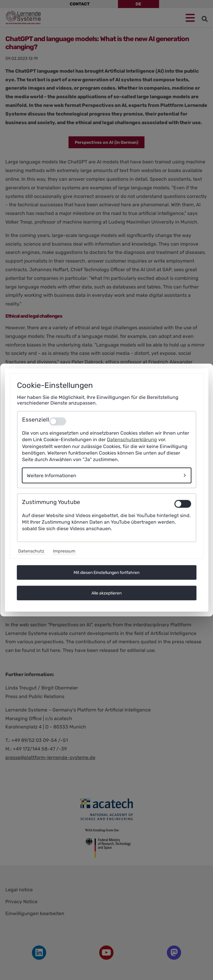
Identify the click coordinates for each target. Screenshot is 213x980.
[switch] (183, 504)
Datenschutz (31, 551)
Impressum (64, 551)
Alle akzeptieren (107, 593)
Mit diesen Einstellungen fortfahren (107, 572)
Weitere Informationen (52, 475)
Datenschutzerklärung (132, 440)
